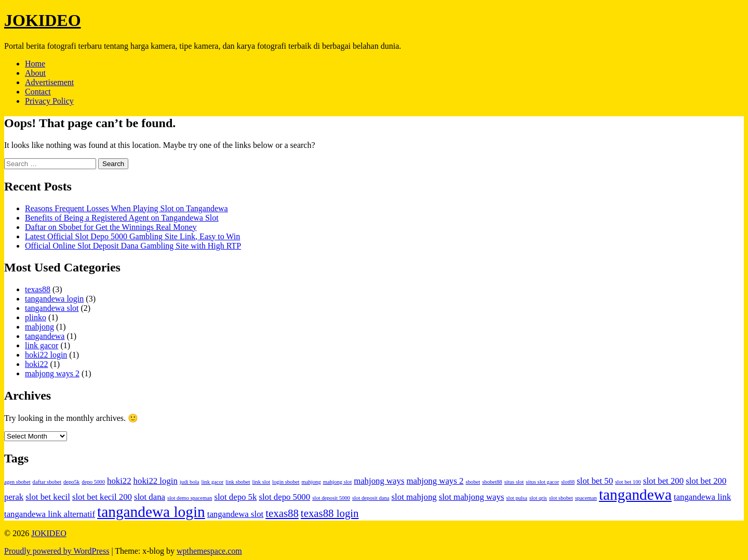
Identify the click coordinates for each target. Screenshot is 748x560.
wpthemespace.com (209, 551)
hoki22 (36, 364)
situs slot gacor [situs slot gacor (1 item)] (542, 482)
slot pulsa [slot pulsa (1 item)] (517, 498)
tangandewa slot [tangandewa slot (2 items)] (235, 514)
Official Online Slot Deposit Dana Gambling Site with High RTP (133, 246)
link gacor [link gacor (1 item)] (212, 482)
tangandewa (45, 336)
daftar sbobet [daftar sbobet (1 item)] (47, 482)
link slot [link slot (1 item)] (261, 482)
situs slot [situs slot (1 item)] (514, 482)
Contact (38, 92)
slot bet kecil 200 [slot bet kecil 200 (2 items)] (102, 497)
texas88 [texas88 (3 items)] (282, 513)
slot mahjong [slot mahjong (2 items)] (414, 497)
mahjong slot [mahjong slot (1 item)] (337, 482)
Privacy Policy (49, 101)
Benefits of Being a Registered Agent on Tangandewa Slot (122, 218)
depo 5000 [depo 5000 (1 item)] (93, 482)
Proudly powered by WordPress (57, 551)
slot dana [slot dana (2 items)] (150, 497)
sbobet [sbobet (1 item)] (473, 482)
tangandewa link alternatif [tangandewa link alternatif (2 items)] (50, 514)
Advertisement (49, 82)
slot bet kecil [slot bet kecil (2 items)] (48, 497)
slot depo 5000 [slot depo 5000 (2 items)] (284, 497)
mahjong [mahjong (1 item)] (311, 482)
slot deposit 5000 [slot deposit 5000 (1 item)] (331, 498)
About (35, 73)
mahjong (39, 327)
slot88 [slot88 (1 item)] (568, 482)
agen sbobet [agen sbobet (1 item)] (17, 482)
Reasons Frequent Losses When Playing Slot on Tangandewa (126, 208)
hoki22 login (46, 355)
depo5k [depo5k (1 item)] (71, 482)
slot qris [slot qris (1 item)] (538, 498)
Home (35, 64)
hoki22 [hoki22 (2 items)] (119, 481)
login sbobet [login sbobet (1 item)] (286, 482)
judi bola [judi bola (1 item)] (190, 482)
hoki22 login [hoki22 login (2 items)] (156, 481)
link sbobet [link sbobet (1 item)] (238, 482)
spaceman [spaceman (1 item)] (586, 498)
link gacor (42, 345)
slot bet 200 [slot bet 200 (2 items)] (663, 481)
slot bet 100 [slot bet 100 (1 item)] (628, 482)
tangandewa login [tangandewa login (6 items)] (151, 512)
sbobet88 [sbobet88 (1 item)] (492, 482)
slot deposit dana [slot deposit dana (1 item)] (371, 498)
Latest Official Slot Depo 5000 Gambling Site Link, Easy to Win (132, 236)
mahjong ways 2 (52, 373)
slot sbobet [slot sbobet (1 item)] (561, 498)
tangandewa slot (52, 308)
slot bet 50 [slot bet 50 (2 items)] (595, 481)
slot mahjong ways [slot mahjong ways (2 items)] (472, 497)
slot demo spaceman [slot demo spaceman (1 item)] (190, 498)
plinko (36, 317)
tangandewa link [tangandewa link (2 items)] (702, 497)
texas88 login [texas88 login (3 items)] (330, 513)
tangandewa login (54, 299)
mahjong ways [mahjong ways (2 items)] (379, 481)
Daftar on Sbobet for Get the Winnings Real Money (111, 227)
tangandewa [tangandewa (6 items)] (635, 495)
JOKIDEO (43, 20)
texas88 (38, 289)
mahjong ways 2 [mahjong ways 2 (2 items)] (435, 481)
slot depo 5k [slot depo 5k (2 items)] (235, 497)
